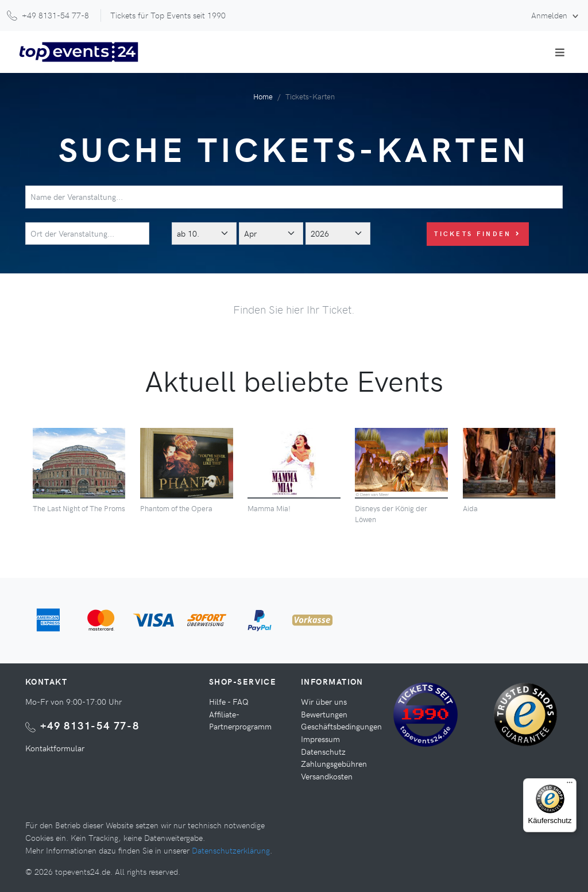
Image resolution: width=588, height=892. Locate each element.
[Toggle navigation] (560, 52)
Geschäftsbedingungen (341, 726)
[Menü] (570, 785)
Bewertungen (324, 714)
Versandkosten (327, 776)
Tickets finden (478, 233)
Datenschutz (323, 751)
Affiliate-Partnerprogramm (240, 720)
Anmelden (550, 15)
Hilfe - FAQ (229, 701)
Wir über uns (324, 701)
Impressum (320, 739)
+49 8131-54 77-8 (90, 725)
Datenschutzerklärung (231, 850)
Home (263, 96)
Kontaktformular (55, 748)
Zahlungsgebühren (334, 763)
